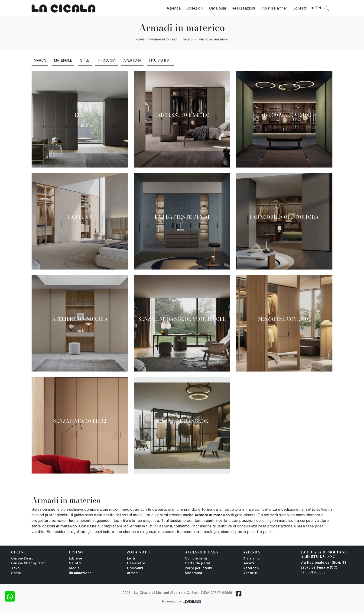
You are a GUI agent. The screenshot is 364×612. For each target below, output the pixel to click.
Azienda (174, 8)
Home (140, 40)
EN (319, 8)
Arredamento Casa (162, 40)
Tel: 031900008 (313, 573)
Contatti (300, 8)
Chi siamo (251, 559)
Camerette (136, 564)
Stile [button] (85, 60)
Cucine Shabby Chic (28, 564)
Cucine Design (23, 559)
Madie (74, 568)
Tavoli (16, 568)
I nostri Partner (274, 8)
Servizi (248, 564)
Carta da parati (198, 564)
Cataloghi (218, 8)
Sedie (16, 573)
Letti (131, 559)
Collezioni (195, 8)
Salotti (75, 564)
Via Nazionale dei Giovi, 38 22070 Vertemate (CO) (323, 565)
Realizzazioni (243, 8)
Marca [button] (40, 60)
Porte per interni (199, 568)
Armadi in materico (213, 40)
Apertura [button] (132, 60)
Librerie (75, 559)
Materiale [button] (63, 60)
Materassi (193, 573)
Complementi (196, 559)
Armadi (188, 40)
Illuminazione (80, 573)
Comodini (135, 568)
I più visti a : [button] (160, 60)
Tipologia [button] (107, 60)
